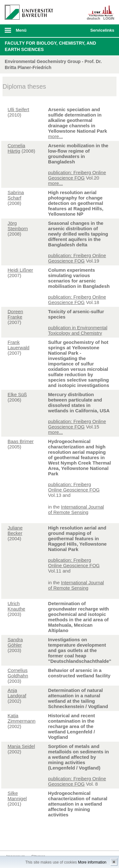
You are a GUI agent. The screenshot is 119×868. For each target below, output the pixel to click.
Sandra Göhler (15, 642)
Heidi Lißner (20, 270)
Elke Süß (17, 394)
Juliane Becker (15, 530)
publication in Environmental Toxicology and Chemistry (78, 330)
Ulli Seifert (18, 109)
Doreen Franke (15, 314)
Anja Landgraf (17, 693)
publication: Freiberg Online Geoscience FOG (77, 175)
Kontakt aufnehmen (11, 839)
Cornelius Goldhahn (18, 673)
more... (55, 136)
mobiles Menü (26, 32)
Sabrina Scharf (16, 195)
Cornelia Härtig (16, 148)
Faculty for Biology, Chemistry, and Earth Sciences (50, 46)
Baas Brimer (21, 441)
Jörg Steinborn (18, 226)
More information (92, 862)
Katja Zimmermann (21, 718)
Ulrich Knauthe (16, 606)
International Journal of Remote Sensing (76, 510)
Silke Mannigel (17, 796)
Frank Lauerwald (18, 345)
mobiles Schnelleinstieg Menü (101, 32)
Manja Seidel (21, 746)
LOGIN (109, 18)
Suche (75, 31)
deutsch (93, 18)
